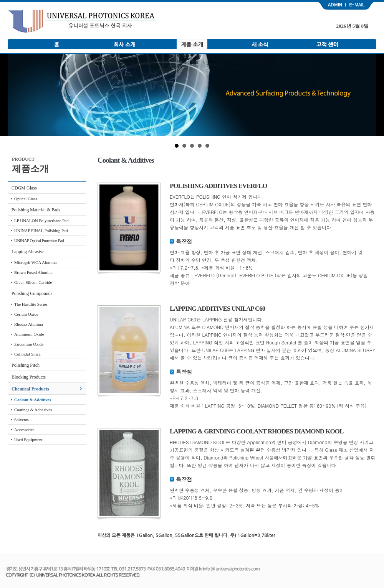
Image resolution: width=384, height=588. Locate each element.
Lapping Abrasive (28, 252)
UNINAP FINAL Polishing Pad (41, 231)
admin (331, 6)
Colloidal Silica (27, 354)
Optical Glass (26, 199)
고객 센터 (327, 44)
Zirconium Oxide (29, 344)
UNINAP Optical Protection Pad (39, 240)
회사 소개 (124, 44)
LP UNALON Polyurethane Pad (41, 221)
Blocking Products (29, 377)
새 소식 (260, 44)
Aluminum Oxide (29, 334)
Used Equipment (28, 440)
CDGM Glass (24, 188)
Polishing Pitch (26, 365)
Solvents (22, 420)
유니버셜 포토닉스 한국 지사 (82, 21)
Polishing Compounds (32, 293)
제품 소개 (192, 44)
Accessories (24, 430)
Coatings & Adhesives (33, 410)
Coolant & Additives (33, 400)
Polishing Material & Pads (36, 210)
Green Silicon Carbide (33, 282)
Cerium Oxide (26, 314)
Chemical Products (30, 389)
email (361, 6)
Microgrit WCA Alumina (35, 262)
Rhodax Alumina (29, 324)
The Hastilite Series (31, 304)
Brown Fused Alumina (33, 272)
